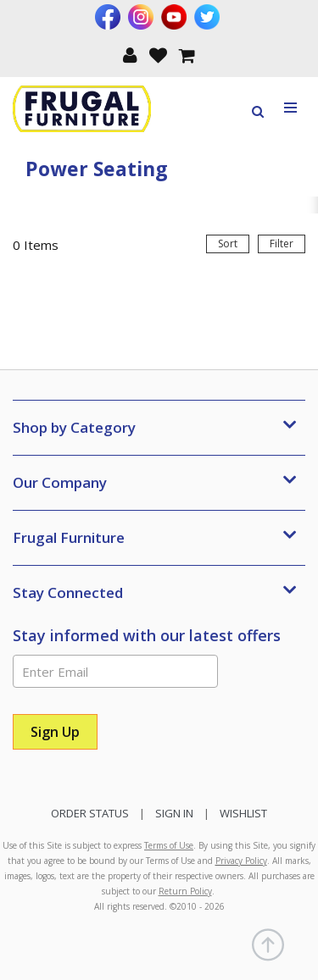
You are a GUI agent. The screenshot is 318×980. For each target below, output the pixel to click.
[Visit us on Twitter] (209, 17)
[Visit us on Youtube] (176, 17)
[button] (130, 54)
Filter (282, 244)
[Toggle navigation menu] (291, 108)
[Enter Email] (115, 671)
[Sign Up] (55, 732)
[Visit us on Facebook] (110, 17)
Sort (228, 244)
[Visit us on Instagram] (143, 17)
